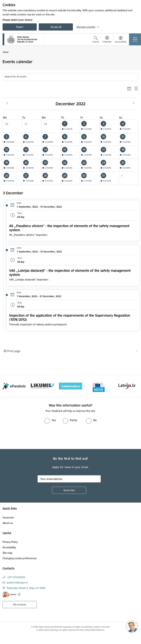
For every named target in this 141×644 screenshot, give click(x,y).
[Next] (134, 386)
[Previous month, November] (7, 103)
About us (8, 523)
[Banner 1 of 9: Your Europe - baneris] (14, 386)
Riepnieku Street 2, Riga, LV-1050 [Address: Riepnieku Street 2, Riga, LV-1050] (26, 588)
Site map (8, 553)
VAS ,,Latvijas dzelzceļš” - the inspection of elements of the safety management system (70, 273)
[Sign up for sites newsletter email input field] (69, 479)
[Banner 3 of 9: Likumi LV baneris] (70, 386)
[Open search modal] (96, 40)
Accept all (56, 27)
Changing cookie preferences (20, 558)
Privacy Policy (10, 542)
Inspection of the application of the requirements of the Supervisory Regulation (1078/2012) (70, 317)
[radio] (50, 420)
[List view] (136, 89)
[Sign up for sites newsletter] (69, 490)
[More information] (19, 594)
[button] (70, 126)
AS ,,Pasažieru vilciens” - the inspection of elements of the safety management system (69, 228)
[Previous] (7, 386)
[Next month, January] (134, 103)
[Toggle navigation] (135, 39)
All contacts (20, 605)
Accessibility (9, 547)
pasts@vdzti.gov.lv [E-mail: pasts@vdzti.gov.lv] (17, 583)
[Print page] (70, 351)
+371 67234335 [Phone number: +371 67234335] (16, 577)
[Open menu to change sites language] (107, 40)
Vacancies (8, 518)
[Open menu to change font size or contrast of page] (121, 40)
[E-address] (9, 594)
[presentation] (29, 436)
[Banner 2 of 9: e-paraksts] (42, 386)
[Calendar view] (129, 89)
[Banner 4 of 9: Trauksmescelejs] (99, 386)
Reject (20, 27)
